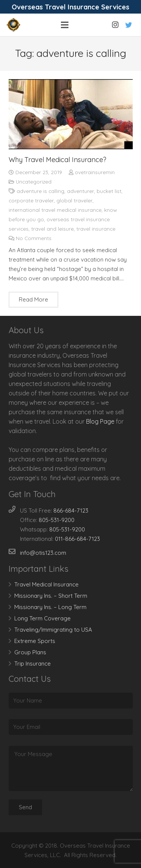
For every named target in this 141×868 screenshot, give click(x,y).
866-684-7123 (71, 511)
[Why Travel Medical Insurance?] (71, 114)
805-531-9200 (57, 520)
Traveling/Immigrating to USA (53, 630)
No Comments (34, 238)
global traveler (74, 200)
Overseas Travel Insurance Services (70, 7)
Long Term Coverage (42, 618)
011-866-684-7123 (77, 539)
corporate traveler (31, 200)
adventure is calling (40, 191)
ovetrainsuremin (95, 172)
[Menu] (65, 25)
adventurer (80, 191)
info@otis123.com (43, 553)
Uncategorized (34, 181)
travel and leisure (52, 229)
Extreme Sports (35, 641)
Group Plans (30, 652)
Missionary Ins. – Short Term (51, 596)
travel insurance (96, 229)
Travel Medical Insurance (46, 584)
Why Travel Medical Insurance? (58, 160)
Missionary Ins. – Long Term (50, 607)
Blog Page (100, 421)
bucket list (109, 191)
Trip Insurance (33, 664)
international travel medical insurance (55, 210)
